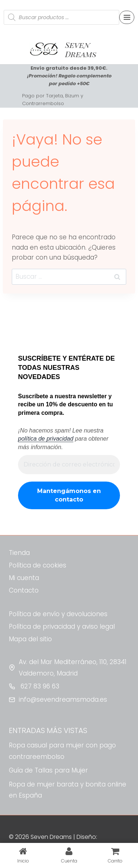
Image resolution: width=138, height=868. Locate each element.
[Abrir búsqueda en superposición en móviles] (61, 17)
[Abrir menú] (127, 17)
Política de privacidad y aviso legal (62, 626)
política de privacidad (46, 439)
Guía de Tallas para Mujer (48, 770)
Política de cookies (38, 565)
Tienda (19, 553)
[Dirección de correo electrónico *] (69, 465)
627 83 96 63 (39, 686)
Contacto (24, 590)
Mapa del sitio (30, 639)
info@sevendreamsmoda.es (63, 699)
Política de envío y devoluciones (58, 614)
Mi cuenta (24, 578)
